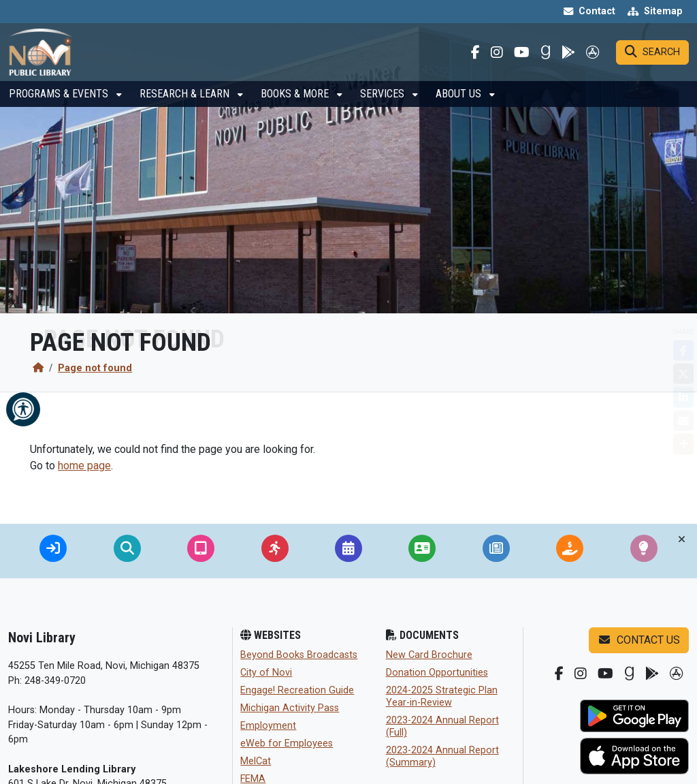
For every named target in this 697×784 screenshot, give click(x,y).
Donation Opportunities (437, 673)
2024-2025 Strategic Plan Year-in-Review (442, 696)
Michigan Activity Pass (290, 708)
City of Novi (266, 673)
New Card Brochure (429, 655)
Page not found (95, 368)
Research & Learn (186, 107)
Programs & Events (60, 107)
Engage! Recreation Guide (297, 690)
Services (384, 107)
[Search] (652, 59)
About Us (460, 107)
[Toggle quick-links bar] (682, 539)
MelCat (256, 761)
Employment (268, 726)
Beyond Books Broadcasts (299, 655)
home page (84, 466)
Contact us (639, 640)
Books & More (296, 107)
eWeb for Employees (287, 743)
